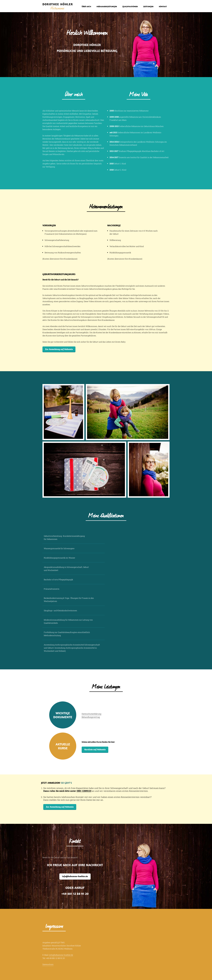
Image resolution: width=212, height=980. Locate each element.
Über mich (86, 6)
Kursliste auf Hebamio (95, 749)
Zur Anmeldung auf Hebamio (59, 349)
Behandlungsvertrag (91, 717)
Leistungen (148, 6)
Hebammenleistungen (107, 6)
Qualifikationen (130, 6)
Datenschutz (48, 964)
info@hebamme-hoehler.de (75, 876)
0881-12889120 (84, 791)
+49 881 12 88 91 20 (75, 894)
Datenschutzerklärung (91, 714)
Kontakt (163, 6)
